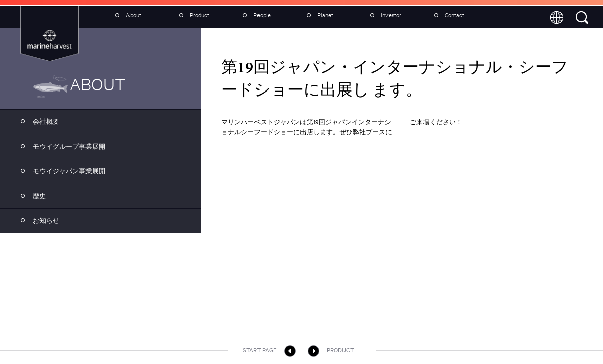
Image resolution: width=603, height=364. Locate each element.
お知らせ (37, 219)
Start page (269, 351)
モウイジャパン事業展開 (60, 170)
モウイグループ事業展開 (60, 145)
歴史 (31, 195)
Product (192, 15)
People (254, 15)
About (126, 15)
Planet (317, 15)
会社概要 (37, 120)
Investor (383, 15)
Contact (447, 15)
